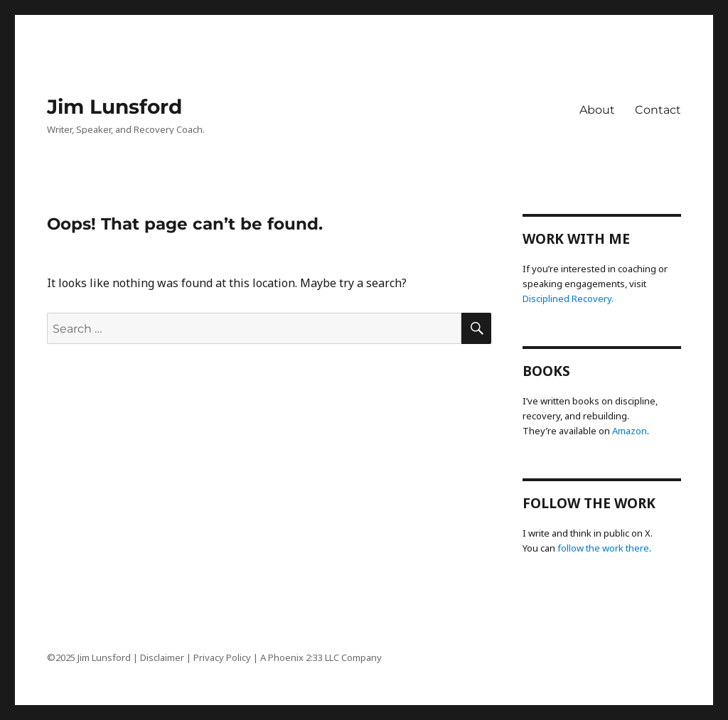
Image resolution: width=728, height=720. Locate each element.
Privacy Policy (222, 657)
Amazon (630, 431)
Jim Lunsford (114, 107)
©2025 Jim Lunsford (89, 657)
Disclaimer (162, 657)
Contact (658, 110)
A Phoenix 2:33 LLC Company (321, 657)
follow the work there (603, 548)
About (597, 110)
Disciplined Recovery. (568, 299)
